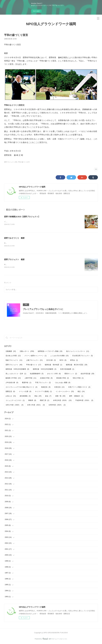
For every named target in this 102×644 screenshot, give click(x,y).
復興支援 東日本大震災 (77, 365)
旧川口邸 (51, 361)
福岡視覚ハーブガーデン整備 (50, 352)
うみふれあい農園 (62, 383)
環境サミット (71, 374)
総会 (48, 397)
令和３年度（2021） (36, 405)
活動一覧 (60, 397)
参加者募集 (25, 397)
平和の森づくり (34, 365)
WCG (63, 361)
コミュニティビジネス (15, 401)
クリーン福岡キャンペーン (36, 356)
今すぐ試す (36, 11)
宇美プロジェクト (43, 383)
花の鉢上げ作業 (13, 356)
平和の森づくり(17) (24, 162)
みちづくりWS (54, 374)
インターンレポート (65, 392)
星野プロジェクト (14, 365)
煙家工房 (45, 401)
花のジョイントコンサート (77, 352)
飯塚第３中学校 (13, 379)
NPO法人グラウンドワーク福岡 (51, 24)
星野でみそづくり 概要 (14, 238)
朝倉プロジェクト (14, 361)
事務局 (32, 401)
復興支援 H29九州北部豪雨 (17, 370)
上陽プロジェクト (34, 361)
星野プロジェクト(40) (11, 162)
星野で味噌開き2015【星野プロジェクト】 (22, 217)
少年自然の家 (12, 383)
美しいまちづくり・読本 (16, 374)
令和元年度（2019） (62, 401)
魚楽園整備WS (37, 374)
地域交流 (46, 388)
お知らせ (11, 397)
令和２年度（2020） (14, 405)
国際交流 (10, 392)
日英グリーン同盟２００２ (79, 388)
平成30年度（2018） (84, 401)
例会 (38, 397)
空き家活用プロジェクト (83, 356)
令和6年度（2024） (57, 405)
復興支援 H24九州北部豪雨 (45, 370)
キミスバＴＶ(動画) (43, 392)
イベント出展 (25, 392)
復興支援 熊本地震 (53, 365)
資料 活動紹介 (76, 397)
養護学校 (27, 383)
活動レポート (27, 352)
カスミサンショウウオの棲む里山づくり (21, 388)
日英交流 (59, 388)
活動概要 (11, 352)
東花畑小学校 (63, 379)
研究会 (74, 361)
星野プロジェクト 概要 (14, 260)
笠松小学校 (78, 379)
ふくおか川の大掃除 (59, 356)
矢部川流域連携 (67, 370)
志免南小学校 (46, 379)
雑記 (81, 392)
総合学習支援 (87, 374)
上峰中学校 (30, 379)
